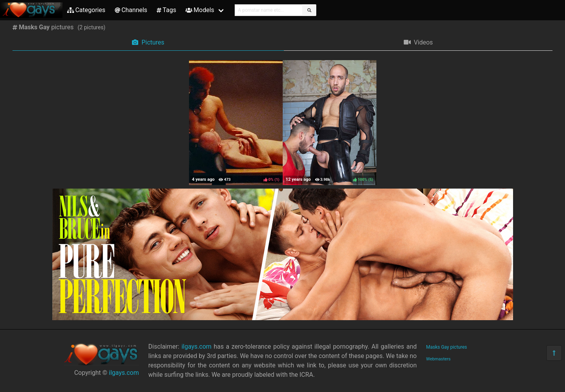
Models (200, 10)
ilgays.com (124, 373)
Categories (86, 10)
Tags (166, 10)
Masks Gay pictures (446, 347)
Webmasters (438, 359)
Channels (131, 10)
